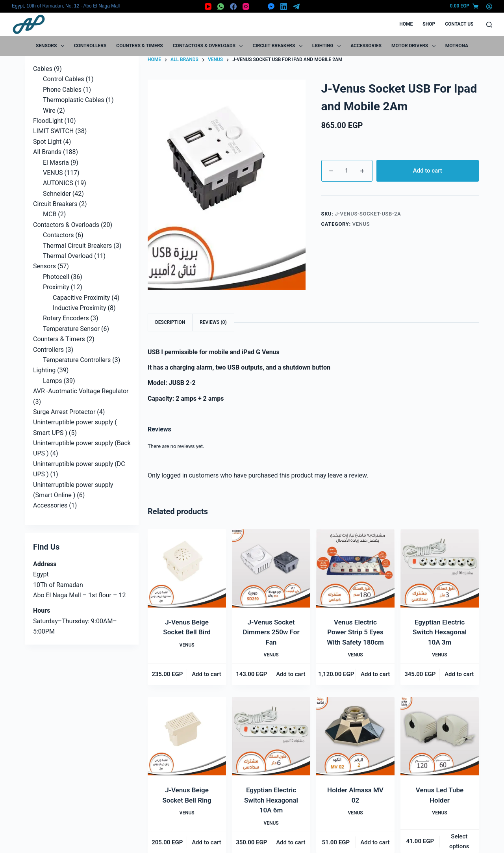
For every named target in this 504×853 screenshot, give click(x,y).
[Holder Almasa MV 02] (355, 736)
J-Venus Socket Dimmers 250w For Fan (271, 632)
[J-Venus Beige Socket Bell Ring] (187, 736)
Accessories (366, 46)
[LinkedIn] (284, 7)
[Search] (489, 25)
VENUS (361, 224)
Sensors (52, 46)
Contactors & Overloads (209, 46)
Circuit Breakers (279, 46)
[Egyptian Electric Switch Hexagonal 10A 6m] (271, 736)
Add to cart (428, 171)
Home (406, 24)
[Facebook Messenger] (271, 7)
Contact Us (459, 24)
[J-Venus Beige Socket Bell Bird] (187, 568)
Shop (429, 24)
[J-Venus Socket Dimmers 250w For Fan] (271, 568)
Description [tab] (170, 322)
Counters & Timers (139, 46)
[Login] (489, 7)
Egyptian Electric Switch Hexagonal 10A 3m (440, 632)
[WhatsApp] (221, 7)
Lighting (328, 46)
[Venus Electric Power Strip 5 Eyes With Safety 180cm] (355, 568)
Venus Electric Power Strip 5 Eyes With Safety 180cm (355, 632)
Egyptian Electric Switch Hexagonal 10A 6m (271, 800)
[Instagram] (246, 7)
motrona (457, 46)
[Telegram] (296, 7)
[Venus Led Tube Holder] (440, 736)
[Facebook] (233, 7)
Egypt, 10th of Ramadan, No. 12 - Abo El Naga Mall (66, 6)
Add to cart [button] (206, 674)
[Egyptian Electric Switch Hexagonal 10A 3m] (440, 568)
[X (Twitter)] (258, 7)
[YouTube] (208, 7)
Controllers (90, 46)
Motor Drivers (415, 46)
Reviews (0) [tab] (213, 322)
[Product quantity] (347, 171)
